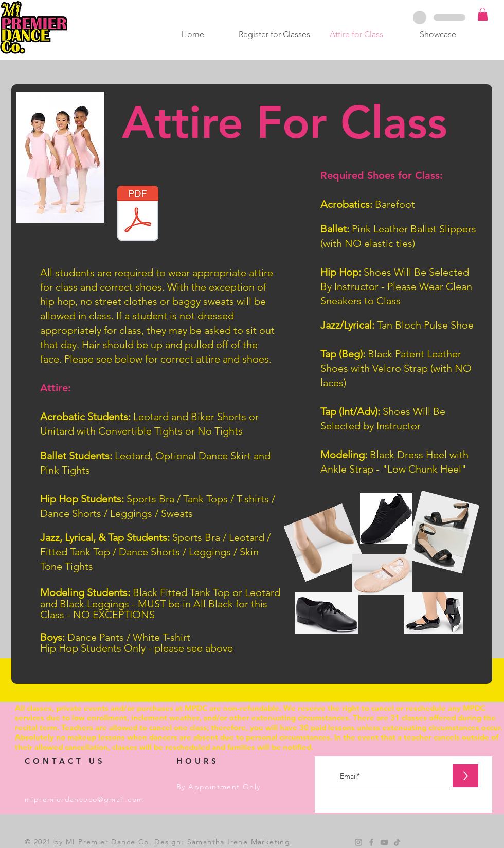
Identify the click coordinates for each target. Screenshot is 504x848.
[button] (483, 14)
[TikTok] (397, 842)
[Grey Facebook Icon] (371, 842)
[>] (465, 776)
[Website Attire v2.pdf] (138, 214)
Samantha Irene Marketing (239, 842)
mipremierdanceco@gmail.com (84, 799)
